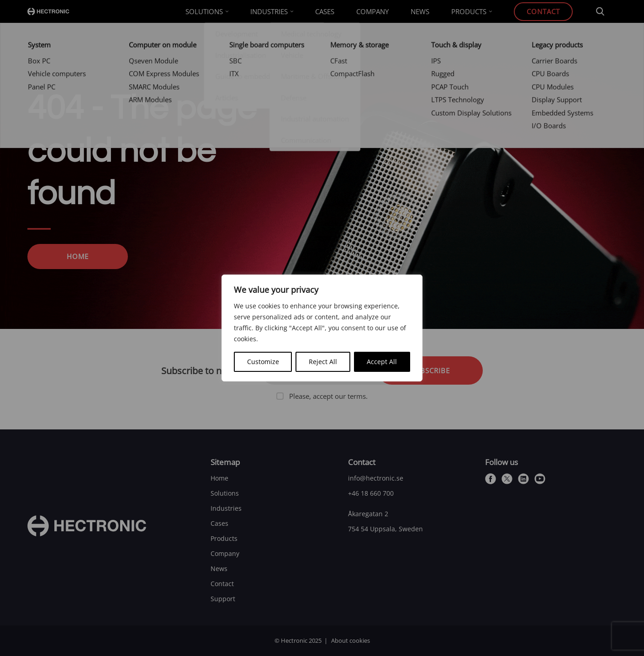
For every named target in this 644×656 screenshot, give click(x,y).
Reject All (323, 362)
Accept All (382, 362)
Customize (263, 362)
